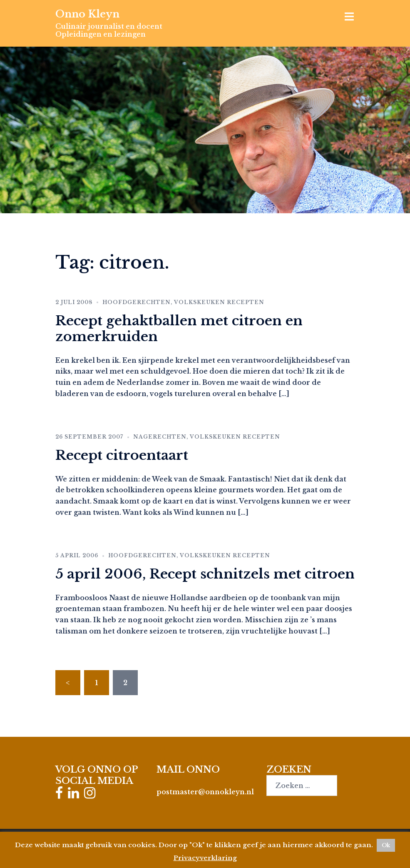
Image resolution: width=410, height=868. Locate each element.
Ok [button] (386, 845)
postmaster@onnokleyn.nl (205, 792)
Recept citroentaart (122, 455)
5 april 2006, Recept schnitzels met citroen (205, 574)
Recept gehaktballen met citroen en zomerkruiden (179, 329)
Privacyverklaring (205, 858)
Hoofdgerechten (137, 302)
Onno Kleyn (87, 14)
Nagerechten (160, 437)
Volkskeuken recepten (219, 302)
